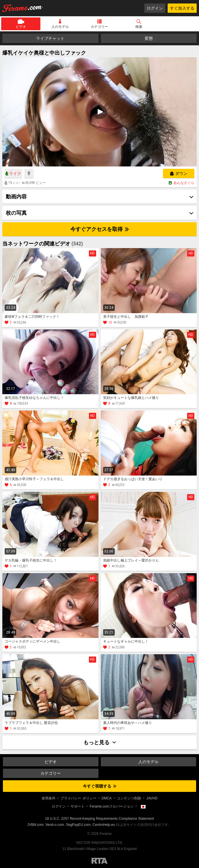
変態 (149, 38)
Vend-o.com (55, 825)
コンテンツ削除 (129, 798)
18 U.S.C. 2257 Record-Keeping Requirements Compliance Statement (99, 819)
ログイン (155, 8)
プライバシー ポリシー (78, 798)
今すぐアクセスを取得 (99, 229)
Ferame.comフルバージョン (112, 806)
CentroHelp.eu (104, 825)
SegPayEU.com (78, 825)
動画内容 (16, 197)
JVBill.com (35, 825)
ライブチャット (50, 38)
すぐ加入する (182, 8)
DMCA (106, 798)
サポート (78, 806)
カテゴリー (99, 27)
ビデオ (21, 27)
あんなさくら (184, 183)
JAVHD (152, 798)
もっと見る (100, 742)
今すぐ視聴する (99, 786)
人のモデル (60, 27)
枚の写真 (16, 213)
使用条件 (49, 798)
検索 (139, 27)
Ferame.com (23, 8)
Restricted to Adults (99, 861)
